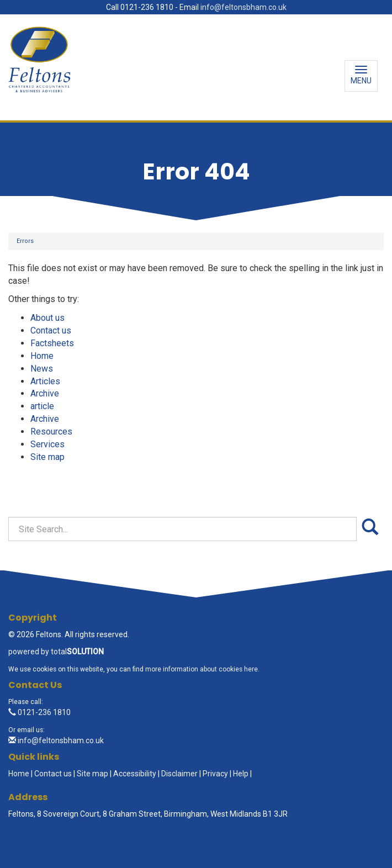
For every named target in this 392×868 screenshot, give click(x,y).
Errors (25, 241)
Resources (51, 432)
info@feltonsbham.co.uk (243, 7)
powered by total (56, 652)
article (42, 406)
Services (47, 444)
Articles (45, 381)
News (42, 369)
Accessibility (135, 774)
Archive (45, 393)
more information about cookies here (202, 669)
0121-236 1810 (39, 712)
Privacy (215, 774)
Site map (47, 457)
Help (241, 774)
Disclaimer (179, 774)
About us (47, 318)
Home (42, 356)
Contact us (51, 330)
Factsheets (52, 343)
